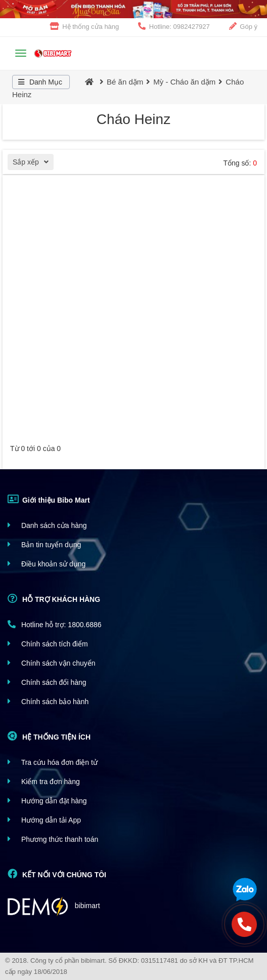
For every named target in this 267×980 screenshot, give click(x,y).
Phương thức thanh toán (53, 839)
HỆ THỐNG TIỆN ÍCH (49, 736)
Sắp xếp (33, 163)
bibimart (54, 906)
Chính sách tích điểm (48, 644)
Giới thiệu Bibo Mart (49, 499)
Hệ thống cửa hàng (85, 26)
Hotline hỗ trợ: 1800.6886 (55, 624)
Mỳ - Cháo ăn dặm (184, 82)
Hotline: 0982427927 (174, 26)
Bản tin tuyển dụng (44, 544)
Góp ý (243, 26)
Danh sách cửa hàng (47, 525)
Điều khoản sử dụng (47, 564)
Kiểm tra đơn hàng (44, 781)
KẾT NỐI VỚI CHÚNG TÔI (57, 874)
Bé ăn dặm (125, 82)
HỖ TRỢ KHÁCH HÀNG (54, 598)
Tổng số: (240, 163)
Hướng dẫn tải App (44, 820)
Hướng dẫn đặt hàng (47, 801)
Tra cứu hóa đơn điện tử (53, 762)
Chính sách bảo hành (48, 701)
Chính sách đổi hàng (47, 682)
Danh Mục (39, 82)
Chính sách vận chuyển (52, 663)
